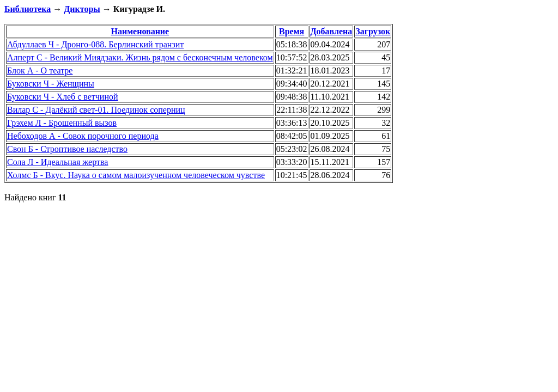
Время (292, 31)
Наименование (140, 31)
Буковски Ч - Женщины (51, 84)
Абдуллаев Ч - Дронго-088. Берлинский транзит (95, 44)
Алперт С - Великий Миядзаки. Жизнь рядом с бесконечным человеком (140, 57)
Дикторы (82, 9)
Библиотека (28, 9)
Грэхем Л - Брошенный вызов (62, 123)
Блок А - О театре (40, 71)
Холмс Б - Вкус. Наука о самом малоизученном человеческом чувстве (136, 175)
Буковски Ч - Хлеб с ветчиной (63, 97)
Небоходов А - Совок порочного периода (83, 136)
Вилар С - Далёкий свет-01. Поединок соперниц (96, 110)
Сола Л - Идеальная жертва (57, 162)
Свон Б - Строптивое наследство (67, 149)
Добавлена (332, 31)
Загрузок (373, 31)
